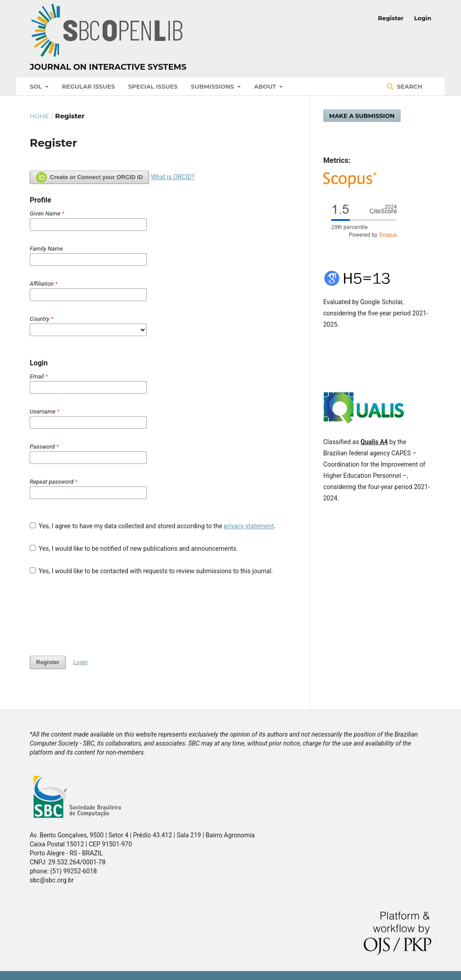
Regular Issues (89, 86)
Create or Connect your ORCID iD (89, 177)
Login (423, 18)
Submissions (213, 86)
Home (39, 116)
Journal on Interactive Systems (108, 67)
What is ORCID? (173, 177)
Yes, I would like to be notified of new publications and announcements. (134, 548)
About (266, 86)
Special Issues (153, 86)
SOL (37, 86)
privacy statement (249, 526)
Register (391, 18)
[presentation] (98, 616)
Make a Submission (362, 116)
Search (409, 86)
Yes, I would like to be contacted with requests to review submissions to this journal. (151, 571)
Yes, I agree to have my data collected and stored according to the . (153, 526)
